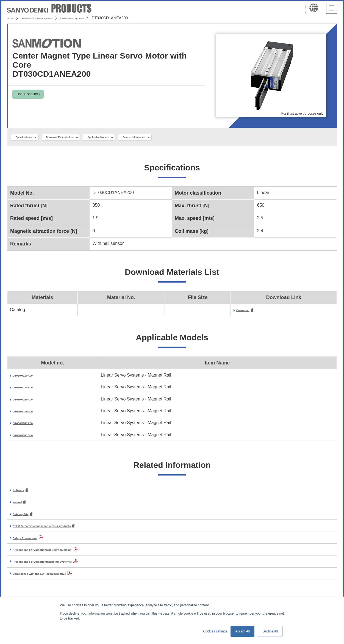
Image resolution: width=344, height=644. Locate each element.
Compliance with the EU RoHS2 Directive (55, 578)
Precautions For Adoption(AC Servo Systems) (61, 554)
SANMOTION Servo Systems (50, 18)
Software (22, 492)
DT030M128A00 (29, 377)
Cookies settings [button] (215, 631)
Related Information (186, 138)
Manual (20, 505)
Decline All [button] (270, 631)
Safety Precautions (32, 542)
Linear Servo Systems (102, 18)
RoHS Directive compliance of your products (59, 530)
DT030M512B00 (29, 437)
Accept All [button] (242, 631)
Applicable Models (135, 138)
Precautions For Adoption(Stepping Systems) (60, 566)
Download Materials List (81, 138)
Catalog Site (25, 517)
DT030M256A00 (29, 401)
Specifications (30, 138)
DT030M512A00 (29, 425)
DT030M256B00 (29, 413)
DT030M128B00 (29, 389)
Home (12, 18)
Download (247, 312)
